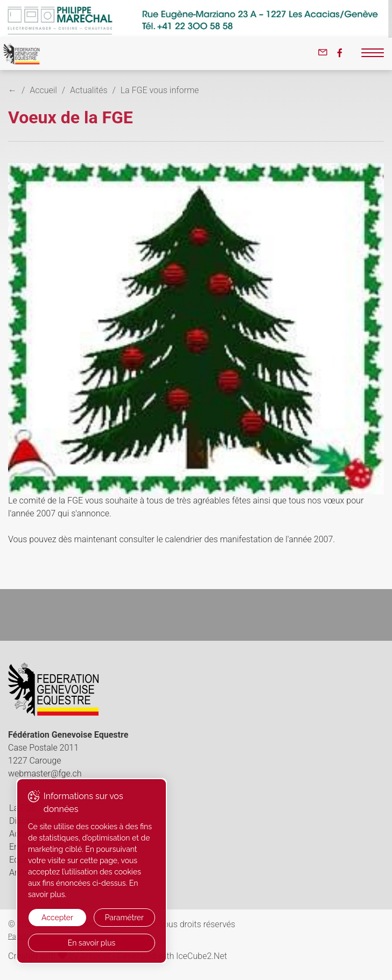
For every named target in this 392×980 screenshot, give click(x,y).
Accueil (43, 90)
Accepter (57, 918)
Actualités (89, 90)
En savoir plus (92, 943)
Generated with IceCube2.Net (172, 956)
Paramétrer (124, 918)
